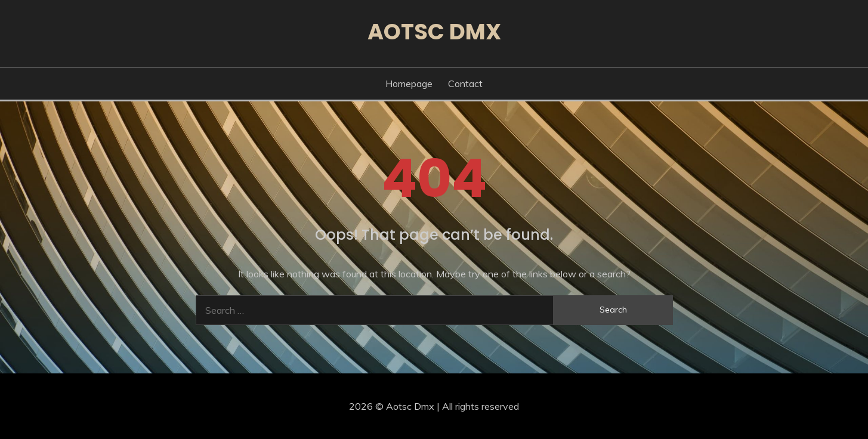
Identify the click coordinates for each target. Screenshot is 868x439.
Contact (465, 84)
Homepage (409, 84)
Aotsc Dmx (434, 32)
